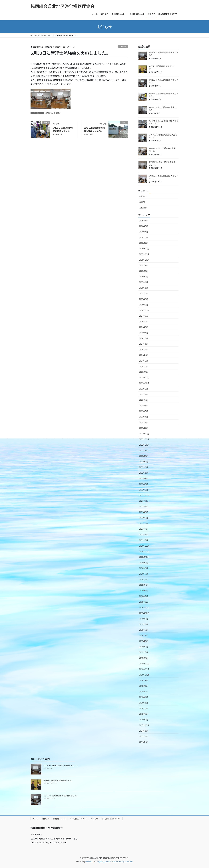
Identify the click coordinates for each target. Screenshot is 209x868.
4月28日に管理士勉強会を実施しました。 (163, 81)
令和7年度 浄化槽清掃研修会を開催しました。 (164, 122)
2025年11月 (144, 254)
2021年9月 (144, 506)
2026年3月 (144, 237)
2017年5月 (144, 736)
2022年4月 (144, 478)
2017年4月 (144, 742)
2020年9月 (144, 563)
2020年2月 (144, 596)
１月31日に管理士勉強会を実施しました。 (163, 136)
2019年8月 (144, 624)
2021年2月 (144, 540)
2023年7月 (144, 400)
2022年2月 (144, 490)
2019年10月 (144, 613)
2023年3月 (144, 422)
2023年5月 (144, 411)
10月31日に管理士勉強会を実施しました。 (163, 163)
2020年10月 (144, 557)
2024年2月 (144, 366)
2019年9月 (144, 619)
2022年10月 (144, 445)
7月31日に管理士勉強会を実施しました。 (94, 129)
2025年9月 (144, 265)
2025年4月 (144, 293)
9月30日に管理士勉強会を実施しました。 (163, 177)
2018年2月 (144, 720)
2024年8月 (144, 333)
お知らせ (123, 47)
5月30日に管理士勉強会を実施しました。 (163, 54)
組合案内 (46, 819)
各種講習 (57, 113)
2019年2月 (144, 652)
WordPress (89, 861)
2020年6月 (144, 579)
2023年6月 (144, 405)
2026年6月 (144, 220)
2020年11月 (144, 551)
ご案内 (142, 202)
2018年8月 (144, 686)
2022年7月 (144, 462)
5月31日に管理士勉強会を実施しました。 (63, 129)
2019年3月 (144, 647)
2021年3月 (144, 534)
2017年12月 (144, 725)
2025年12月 (144, 249)
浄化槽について (60, 819)
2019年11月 (144, 607)
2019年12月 (144, 602)
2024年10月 (144, 321)
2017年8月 (144, 731)
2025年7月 (144, 277)
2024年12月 (144, 310)
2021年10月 (144, 501)
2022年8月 (144, 456)
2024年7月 (144, 338)
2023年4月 (144, 417)
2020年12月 (144, 546)
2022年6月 (144, 467)
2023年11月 (144, 378)
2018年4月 (144, 708)
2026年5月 (144, 226)
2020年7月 (144, 574)
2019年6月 (144, 635)
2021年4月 (144, 529)
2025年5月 (144, 288)
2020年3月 (144, 591)
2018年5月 (144, 703)
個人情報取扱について (111, 819)
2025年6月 (144, 282)
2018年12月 (144, 664)
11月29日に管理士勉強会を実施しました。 (163, 150)
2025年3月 (144, 299)
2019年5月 (144, 641)
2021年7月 (144, 518)
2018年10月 (144, 675)
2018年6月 (144, 697)
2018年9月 (144, 680)
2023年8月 (144, 394)
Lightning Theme (104, 861)
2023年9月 (144, 389)
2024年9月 (144, 327)
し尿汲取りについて (79, 819)
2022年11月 (144, 439)
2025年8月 (144, 271)
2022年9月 (144, 450)
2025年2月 (144, 305)
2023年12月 (144, 372)
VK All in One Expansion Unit (122, 861)
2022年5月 (144, 473)
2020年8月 (144, 568)
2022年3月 (144, 484)
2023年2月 (144, 428)
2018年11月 (144, 669)
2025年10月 (144, 260)
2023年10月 (144, 383)
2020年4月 (144, 585)
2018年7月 (144, 691)
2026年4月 (144, 232)
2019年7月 (144, 630)
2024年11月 (144, 316)
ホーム (35, 819)
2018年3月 (144, 714)
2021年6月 (144, 523)
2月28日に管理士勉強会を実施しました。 (163, 109)
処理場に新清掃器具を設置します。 (162, 68)
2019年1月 (144, 658)
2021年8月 (144, 512)
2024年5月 (144, 349)
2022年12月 (144, 434)
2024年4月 (144, 355)
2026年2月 (144, 243)
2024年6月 (144, 344)
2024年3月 (144, 361)
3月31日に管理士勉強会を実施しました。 (163, 95)
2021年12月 (144, 495)
